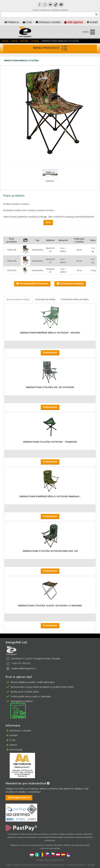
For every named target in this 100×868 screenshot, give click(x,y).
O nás (27, 22)
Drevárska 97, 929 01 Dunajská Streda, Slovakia (36, 658)
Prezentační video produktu (75, 299)
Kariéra (13, 745)
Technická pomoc (76, 865)
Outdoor (50, 181)
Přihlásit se (12, 22)
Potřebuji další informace (32, 283)
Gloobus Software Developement (47, 865)
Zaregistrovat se (20, 797)
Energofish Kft (57, 860)
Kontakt (92, 22)
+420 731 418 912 (21, 663)
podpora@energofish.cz (24, 668)
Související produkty (45, 299)
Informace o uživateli (48, 22)
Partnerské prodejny (70, 283)
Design (91, 865)
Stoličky (35, 41)
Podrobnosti (50, 352)
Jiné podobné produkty (18, 299)
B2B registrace (74, 22)
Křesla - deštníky (20, 41)
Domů (5, 41)
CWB (24, 865)
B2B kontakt (16, 750)
